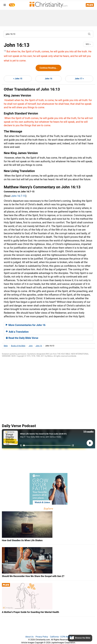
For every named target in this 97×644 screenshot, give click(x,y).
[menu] (5, 5)
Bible (6, 346)
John (31, 346)
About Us (29, 637)
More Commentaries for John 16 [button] (26, 325)
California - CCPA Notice (61, 637)
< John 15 (18, 79)
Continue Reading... (48, 68)
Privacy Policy (42, 637)
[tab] (48, 325)
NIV (88, 44)
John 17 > (79, 79)
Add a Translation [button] (17, 332)
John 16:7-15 (18, 196)
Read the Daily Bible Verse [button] (22, 338)
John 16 (48, 79)
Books (18, 346)
